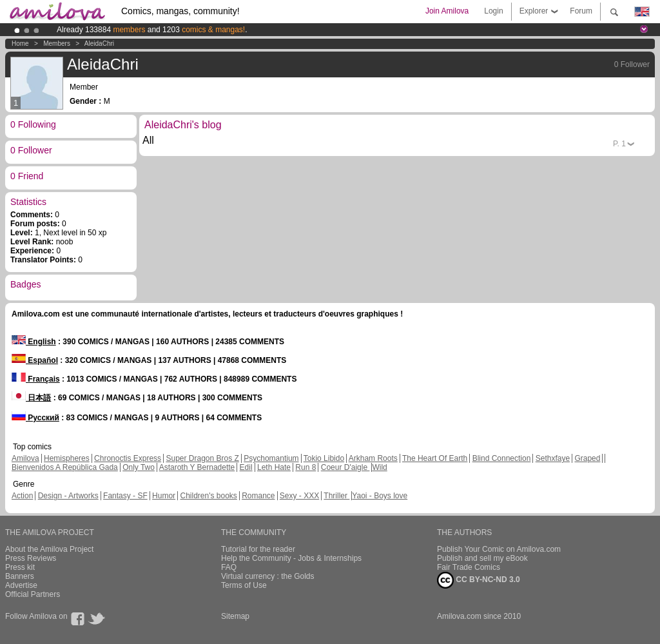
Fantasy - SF (125, 496)
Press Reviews (31, 558)
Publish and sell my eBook (482, 558)
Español (35, 360)
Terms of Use (244, 585)
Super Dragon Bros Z (202, 458)
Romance (258, 496)
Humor (164, 496)
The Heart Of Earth (435, 458)
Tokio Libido (324, 458)
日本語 (31, 398)
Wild (379, 467)
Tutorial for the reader (258, 549)
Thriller (336, 496)
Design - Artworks (68, 496)
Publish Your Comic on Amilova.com (499, 549)
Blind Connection (502, 458)
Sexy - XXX (299, 496)
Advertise (21, 585)
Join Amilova (447, 11)
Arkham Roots (373, 458)
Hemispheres (67, 458)
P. (619, 144)
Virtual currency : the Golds (268, 576)
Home (20, 44)
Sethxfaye (553, 458)
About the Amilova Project (49, 549)
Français (36, 379)
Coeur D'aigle (345, 467)
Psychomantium (271, 458)
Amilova (25, 458)
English (34, 342)
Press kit (20, 567)
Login (493, 11)
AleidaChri (99, 44)
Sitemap (235, 616)
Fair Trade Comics (469, 567)
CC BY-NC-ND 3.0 (479, 580)
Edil (246, 467)
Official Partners (33, 594)
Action (22, 496)
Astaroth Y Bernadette (197, 467)
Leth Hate (274, 467)
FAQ (229, 567)
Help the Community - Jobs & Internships (291, 558)
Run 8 (306, 467)
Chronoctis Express (128, 458)
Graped (587, 458)
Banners (20, 576)
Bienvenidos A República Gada (65, 467)
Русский (35, 418)
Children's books (208, 496)
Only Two (139, 467)
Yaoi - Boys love (380, 496)
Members (57, 44)
